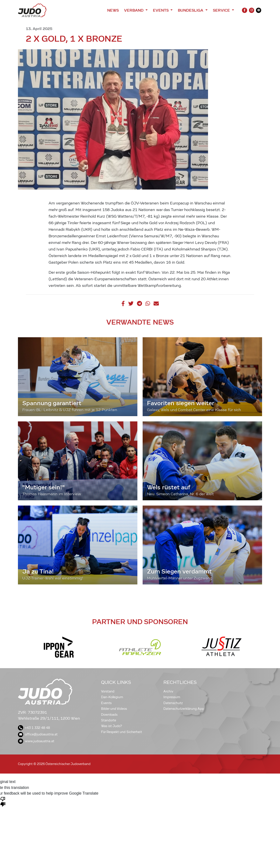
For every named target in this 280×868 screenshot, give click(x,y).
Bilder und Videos (114, 709)
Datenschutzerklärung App (184, 709)
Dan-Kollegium (112, 697)
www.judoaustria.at (36, 741)
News (113, 10)
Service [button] (222, 10)
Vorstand (108, 691)
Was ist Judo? (112, 726)
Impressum (172, 697)
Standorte (109, 720)
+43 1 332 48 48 (34, 728)
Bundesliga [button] (191, 10)
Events (106, 703)
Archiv (168, 691)
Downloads (109, 715)
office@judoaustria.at (38, 734)
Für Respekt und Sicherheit (122, 732)
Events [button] (161, 10)
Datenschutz (173, 703)
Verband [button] (134, 10)
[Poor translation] (3, 801)
